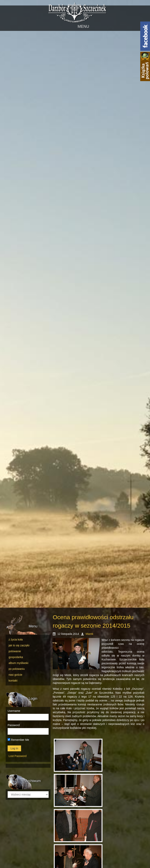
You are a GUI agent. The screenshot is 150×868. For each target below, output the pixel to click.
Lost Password (18, 756)
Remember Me (18, 740)
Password (14, 725)
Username (14, 711)
